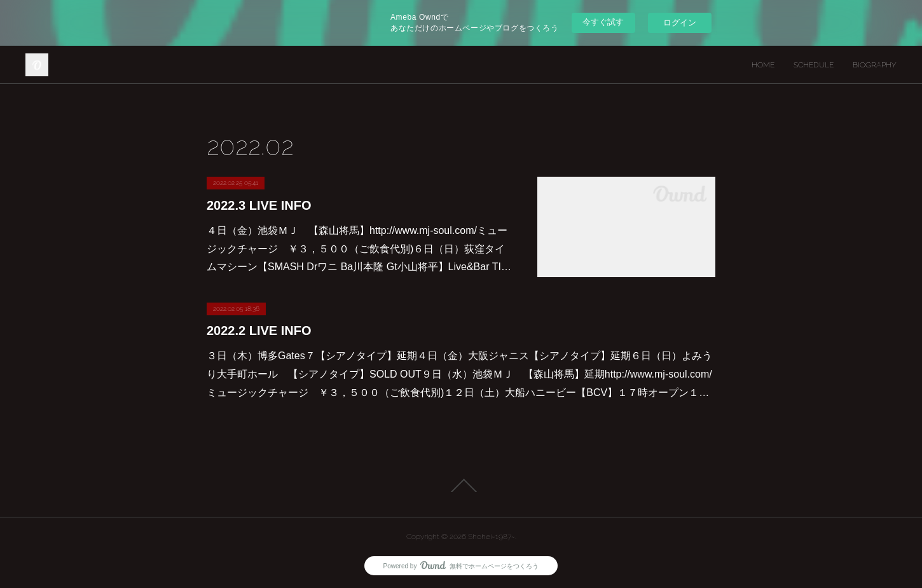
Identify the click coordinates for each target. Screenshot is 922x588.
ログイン (680, 23)
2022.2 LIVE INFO (259, 331)
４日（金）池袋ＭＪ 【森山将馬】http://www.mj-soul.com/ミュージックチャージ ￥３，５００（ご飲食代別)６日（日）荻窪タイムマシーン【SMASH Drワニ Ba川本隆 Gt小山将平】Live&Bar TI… (359, 249)
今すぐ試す (603, 22)
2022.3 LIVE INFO (259, 205)
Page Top (461, 486)
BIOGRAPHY (875, 65)
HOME (763, 65)
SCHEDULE (814, 65)
